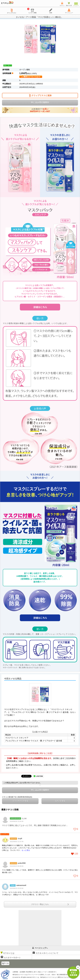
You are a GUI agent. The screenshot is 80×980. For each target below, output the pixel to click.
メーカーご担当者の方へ (49, 972)
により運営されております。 (56, 977)
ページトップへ (40, 948)
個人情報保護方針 (62, 975)
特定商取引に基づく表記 (33, 972)
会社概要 (22, 972)
